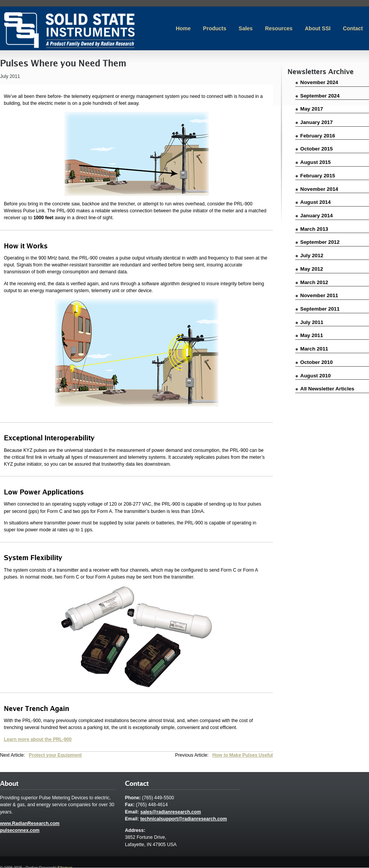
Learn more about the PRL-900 (38, 739)
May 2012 (312, 269)
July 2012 (312, 255)
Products (215, 28)
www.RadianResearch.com (30, 823)
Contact (353, 28)
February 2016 (318, 136)
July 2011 (312, 322)
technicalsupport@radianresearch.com (184, 819)
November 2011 (319, 295)
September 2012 (320, 242)
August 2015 (315, 162)
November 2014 (319, 189)
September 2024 (320, 96)
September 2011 (320, 309)
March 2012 (314, 282)
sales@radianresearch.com (171, 812)
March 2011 (314, 349)
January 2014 (317, 216)
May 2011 (312, 335)
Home (183, 28)
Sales (246, 28)
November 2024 (319, 82)
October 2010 (317, 362)
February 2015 (318, 176)
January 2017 (317, 122)
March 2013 (314, 229)
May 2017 (312, 109)
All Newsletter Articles (327, 389)
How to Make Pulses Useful (243, 755)
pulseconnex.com (20, 830)
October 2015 (317, 149)
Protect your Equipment (55, 755)
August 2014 (315, 202)
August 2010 (315, 376)
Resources (279, 28)
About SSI (318, 28)
